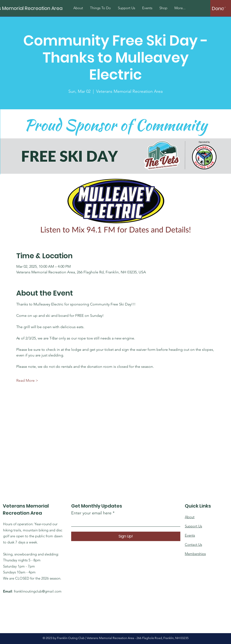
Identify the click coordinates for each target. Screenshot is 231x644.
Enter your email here (91, 513)
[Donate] (221, 8)
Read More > (27, 380)
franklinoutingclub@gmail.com (38, 591)
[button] (227, 8)
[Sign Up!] (126, 536)
